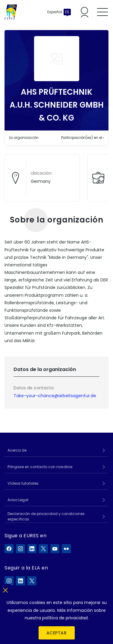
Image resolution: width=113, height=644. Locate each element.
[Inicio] (11, 12)
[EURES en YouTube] (55, 549)
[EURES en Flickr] (66, 549)
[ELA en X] (32, 581)
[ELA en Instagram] (9, 581)
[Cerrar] (5, 589)
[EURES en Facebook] (9, 549)
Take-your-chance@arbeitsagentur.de (55, 396)
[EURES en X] (43, 549)
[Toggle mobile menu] (102, 12)
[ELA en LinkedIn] (20, 581)
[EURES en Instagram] (20, 549)
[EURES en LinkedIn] (32, 549)
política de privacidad (65, 618)
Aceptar (57, 633)
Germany (41, 181)
